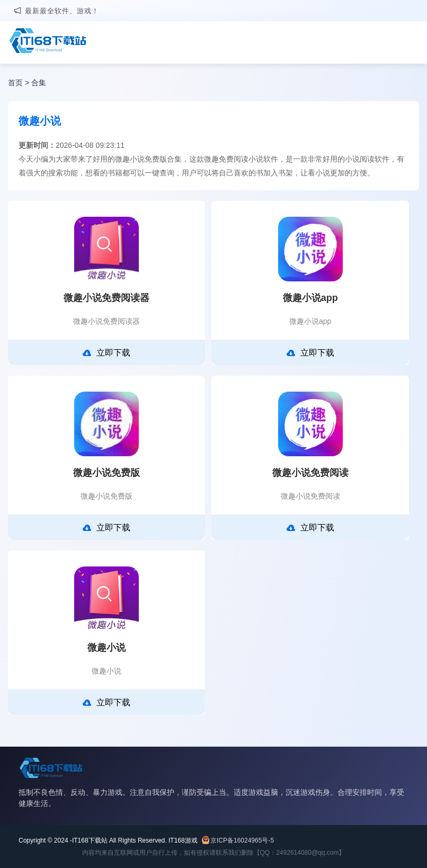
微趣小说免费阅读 (310, 473)
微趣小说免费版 (106, 473)
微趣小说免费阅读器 (106, 298)
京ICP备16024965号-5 (242, 840)
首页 (15, 83)
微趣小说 (106, 648)
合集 (39, 83)
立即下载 (106, 353)
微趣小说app (310, 298)
